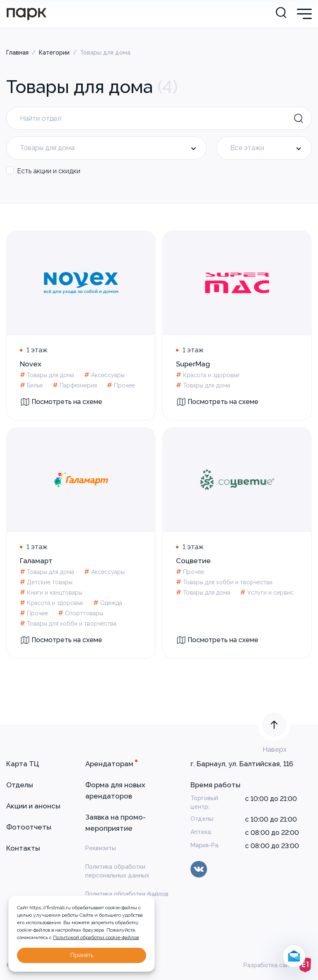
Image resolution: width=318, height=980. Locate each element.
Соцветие (193, 561)
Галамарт (36, 561)
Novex (31, 364)
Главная (17, 53)
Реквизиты (101, 848)
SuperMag (193, 364)
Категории (54, 53)
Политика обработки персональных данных (117, 871)
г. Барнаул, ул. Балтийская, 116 (242, 764)
